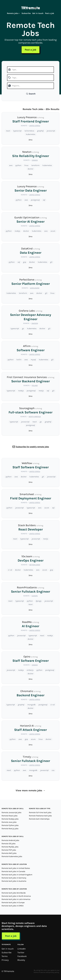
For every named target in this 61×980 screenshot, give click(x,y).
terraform (35, 165)
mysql (33, 360)
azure (53, 231)
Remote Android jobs (10, 840)
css (53, 770)
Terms (5, 956)
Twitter (21, 952)
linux (26, 165)
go (23, 329)
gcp (25, 262)
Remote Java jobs (9, 822)
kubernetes (31, 134)
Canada (35, 160)
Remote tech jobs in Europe (13, 903)
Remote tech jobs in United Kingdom (17, 875)
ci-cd (10, 570)
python (18, 165)
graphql (40, 131)
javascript (51, 131)
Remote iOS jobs (9, 844)
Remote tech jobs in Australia (14, 881)
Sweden (35, 323)
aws (11, 165)
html (31, 604)
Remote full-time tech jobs (40, 812)
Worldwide (35, 288)
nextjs (46, 539)
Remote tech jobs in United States (16, 868)
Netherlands (35, 565)
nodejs (17, 231)
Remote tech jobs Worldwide (14, 893)
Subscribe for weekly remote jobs (32, 447)
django (39, 601)
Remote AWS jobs (9, 853)
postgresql (35, 200)
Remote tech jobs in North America (16, 896)
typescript (17, 131)
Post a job (50, 13)
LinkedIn (22, 949)
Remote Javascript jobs (11, 812)
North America (35, 417)
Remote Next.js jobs (10, 829)
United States (35, 126)
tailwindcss (29, 131)
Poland (35, 386)
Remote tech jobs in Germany (14, 878)
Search (31, 94)
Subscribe (26, 13)
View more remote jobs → (30, 790)
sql (44, 200)
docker (30, 169)
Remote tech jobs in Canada (13, 871)
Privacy (5, 960)
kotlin (19, 360)
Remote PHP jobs (9, 850)
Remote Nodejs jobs (10, 819)
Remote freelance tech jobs (40, 816)
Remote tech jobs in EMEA (13, 906)
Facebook (22, 956)
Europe (35, 596)
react (8, 131)
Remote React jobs (10, 816)
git (51, 262)
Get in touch (38, 13)
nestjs (41, 391)
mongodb (31, 705)
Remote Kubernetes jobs (12, 856)
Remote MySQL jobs (10, 847)
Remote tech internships (39, 819)
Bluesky (21, 960)
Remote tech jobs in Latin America (16, 899)
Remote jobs (13, 13)
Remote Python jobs (10, 825)
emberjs (30, 670)
